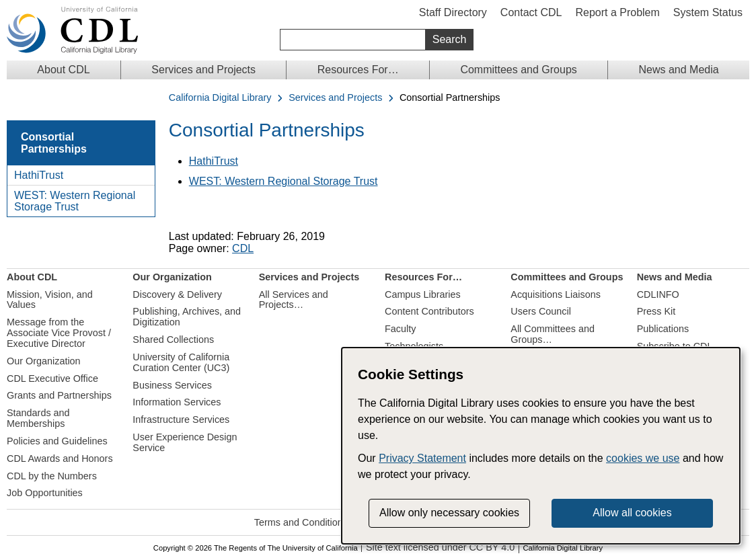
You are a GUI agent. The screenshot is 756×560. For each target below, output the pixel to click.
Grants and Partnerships (59, 395)
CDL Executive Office (52, 378)
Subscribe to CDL (675, 346)
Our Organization (44, 361)
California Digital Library (220, 98)
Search (450, 39)
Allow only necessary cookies (449, 513)
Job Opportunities (45, 493)
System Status (708, 12)
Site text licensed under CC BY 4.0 (440, 548)
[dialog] (541, 446)
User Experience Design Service (185, 442)
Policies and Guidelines (57, 441)
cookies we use (643, 458)
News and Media (678, 70)
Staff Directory (453, 12)
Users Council (541, 311)
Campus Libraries (423, 294)
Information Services (177, 402)
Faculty (400, 329)
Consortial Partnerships (54, 143)
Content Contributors (429, 311)
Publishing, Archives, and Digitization (187, 317)
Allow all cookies (632, 513)
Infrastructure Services (181, 419)
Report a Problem (617, 12)
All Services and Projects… (294, 300)
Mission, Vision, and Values (50, 300)
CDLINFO (658, 294)
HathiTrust (39, 175)
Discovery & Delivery (177, 294)
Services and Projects (203, 70)
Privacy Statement (422, 458)
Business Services (172, 385)
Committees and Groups (518, 70)
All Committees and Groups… (553, 334)
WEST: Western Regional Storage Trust (75, 201)
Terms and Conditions (301, 522)
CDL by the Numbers (52, 476)
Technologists (414, 346)
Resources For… (358, 70)
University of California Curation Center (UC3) (181, 362)
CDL (243, 248)
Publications (663, 329)
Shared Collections (173, 339)
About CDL (63, 70)
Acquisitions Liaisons (556, 294)
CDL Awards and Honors (60, 458)
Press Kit (656, 311)
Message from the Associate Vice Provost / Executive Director (59, 333)
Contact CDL (531, 12)
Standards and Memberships (38, 418)
